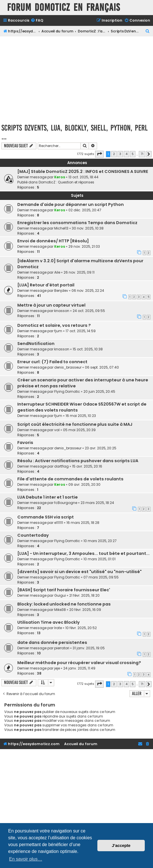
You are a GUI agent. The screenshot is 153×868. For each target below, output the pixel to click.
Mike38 (60, 610)
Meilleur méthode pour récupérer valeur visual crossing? (79, 663)
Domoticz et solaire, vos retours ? (54, 325)
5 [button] (133, 154)
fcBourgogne (66, 503)
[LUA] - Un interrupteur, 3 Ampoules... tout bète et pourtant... (83, 553)
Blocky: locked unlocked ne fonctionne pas (64, 604)
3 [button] (120, 154)
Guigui (60, 595)
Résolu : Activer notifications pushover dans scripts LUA (78, 461)
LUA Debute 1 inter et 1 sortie (48, 497)
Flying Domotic (67, 391)
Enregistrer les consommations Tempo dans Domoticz (77, 223)
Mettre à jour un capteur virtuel (51, 305)
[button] (99, 154)
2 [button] (114, 154)
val (57, 430)
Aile (57, 272)
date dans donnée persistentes (52, 642)
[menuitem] (37, 21)
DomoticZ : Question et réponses (66, 182)
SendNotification (36, 344)
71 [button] (142, 154)
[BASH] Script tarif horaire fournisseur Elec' (64, 590)
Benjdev (61, 291)
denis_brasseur (68, 367)
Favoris (25, 443)
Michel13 (61, 228)
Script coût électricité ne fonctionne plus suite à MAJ (75, 424)
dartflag (61, 466)
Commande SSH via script (46, 517)
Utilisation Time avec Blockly (49, 622)
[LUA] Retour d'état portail (46, 285)
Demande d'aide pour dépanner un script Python (71, 204)
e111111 (59, 523)
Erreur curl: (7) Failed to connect (52, 362)
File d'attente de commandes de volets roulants (70, 479)
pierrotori (62, 648)
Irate (58, 628)
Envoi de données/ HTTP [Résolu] (53, 241)
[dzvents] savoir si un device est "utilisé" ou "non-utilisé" (79, 572)
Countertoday (33, 535)
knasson (62, 311)
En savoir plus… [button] (26, 859)
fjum (58, 331)
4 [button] (126, 154)
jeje (57, 668)
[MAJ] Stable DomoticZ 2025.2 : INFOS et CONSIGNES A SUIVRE (83, 171)
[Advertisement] (77, 79)
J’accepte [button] (121, 846)
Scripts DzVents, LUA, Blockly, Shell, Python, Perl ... (75, 132)
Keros (60, 177)
